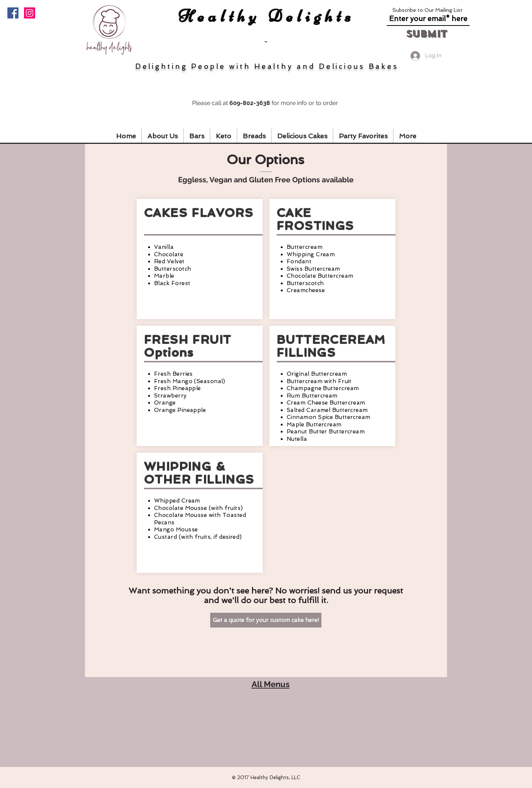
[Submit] (426, 34)
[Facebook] (13, 13)
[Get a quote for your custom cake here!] (266, 620)
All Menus (271, 684)
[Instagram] (30, 13)
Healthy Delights (267, 16)
